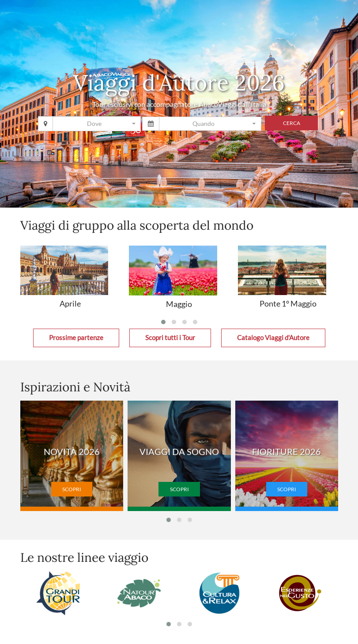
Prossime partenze (76, 338)
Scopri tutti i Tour (170, 338)
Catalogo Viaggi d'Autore (273, 338)
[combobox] (97, 124)
